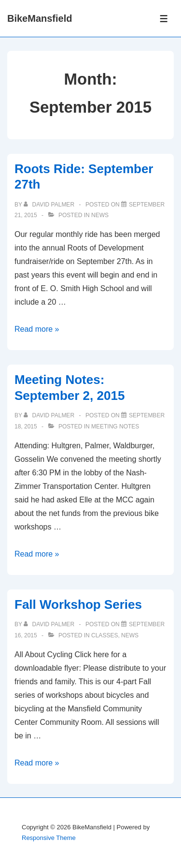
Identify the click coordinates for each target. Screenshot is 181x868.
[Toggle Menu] (164, 19)
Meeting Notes (115, 427)
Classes (104, 635)
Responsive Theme (49, 838)
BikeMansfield (40, 18)
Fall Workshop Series (78, 604)
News (100, 215)
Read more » (37, 329)
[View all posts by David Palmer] (50, 205)
